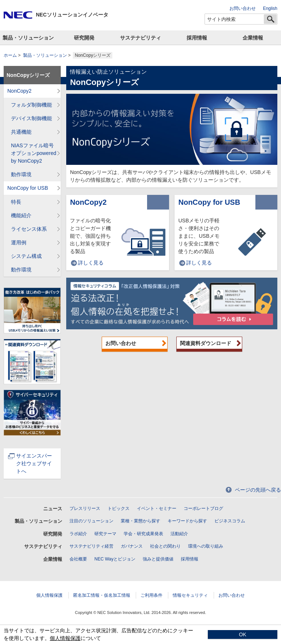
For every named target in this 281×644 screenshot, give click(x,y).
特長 (16, 202)
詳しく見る (91, 263)
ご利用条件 (151, 595)
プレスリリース (85, 508)
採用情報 (197, 38)
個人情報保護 (49, 595)
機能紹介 (21, 215)
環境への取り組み (206, 546)
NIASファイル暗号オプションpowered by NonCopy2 (34, 153)
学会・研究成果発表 (143, 534)
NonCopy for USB (209, 202)
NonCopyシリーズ (28, 75)
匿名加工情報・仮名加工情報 (102, 595)
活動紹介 (179, 534)
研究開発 (84, 38)
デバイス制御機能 (31, 118)
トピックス (119, 508)
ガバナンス (132, 546)
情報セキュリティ (190, 595)
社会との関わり (165, 546)
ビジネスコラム (230, 521)
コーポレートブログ (203, 508)
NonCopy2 (88, 202)
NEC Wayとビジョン (115, 559)
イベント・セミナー (157, 508)
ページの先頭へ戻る (258, 490)
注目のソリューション (91, 521)
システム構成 (26, 256)
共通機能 (21, 132)
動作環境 (21, 174)
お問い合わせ (243, 8)
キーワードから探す (187, 521)
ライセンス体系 (29, 229)
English (270, 8)
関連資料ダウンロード (206, 343)
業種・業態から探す (140, 521)
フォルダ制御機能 (31, 105)
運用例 (19, 243)
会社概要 (78, 559)
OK (243, 634)
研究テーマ (105, 534)
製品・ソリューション (28, 38)
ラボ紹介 (78, 534)
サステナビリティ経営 (91, 546)
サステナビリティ (140, 38)
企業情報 (253, 38)
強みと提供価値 (158, 559)
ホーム (10, 55)
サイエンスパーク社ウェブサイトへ (30, 463)
